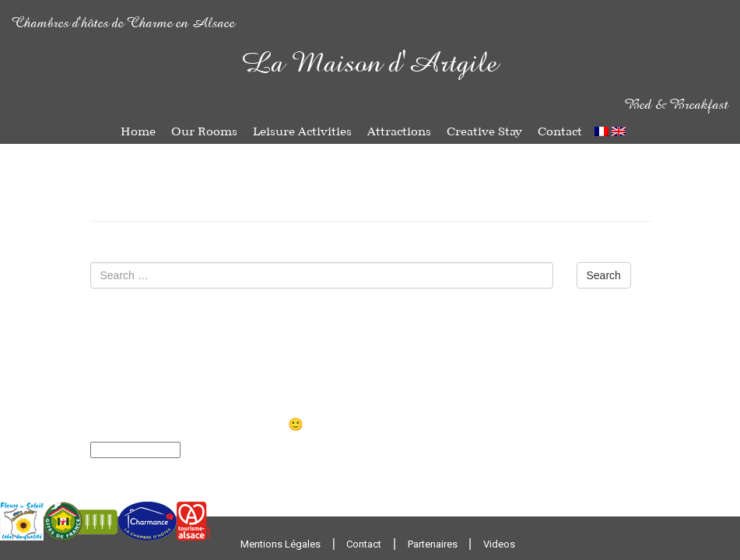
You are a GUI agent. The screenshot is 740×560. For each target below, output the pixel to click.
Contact (560, 131)
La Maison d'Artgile (370, 65)
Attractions (399, 131)
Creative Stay (484, 131)
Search (604, 275)
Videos (499, 544)
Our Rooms (204, 131)
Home (138, 131)
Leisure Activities (302, 131)
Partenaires (433, 544)
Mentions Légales (281, 544)
